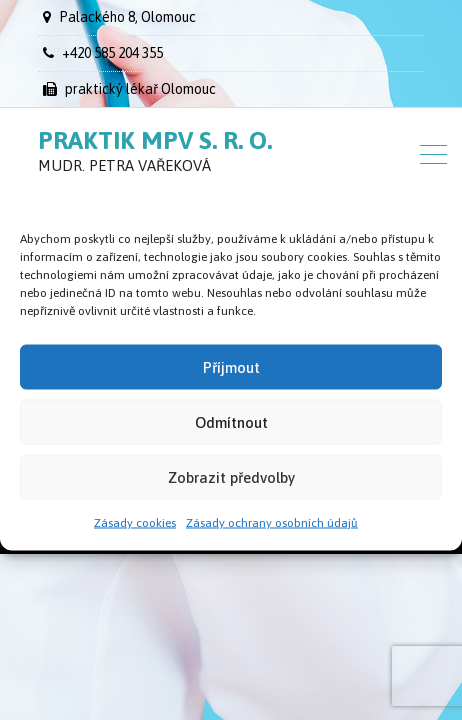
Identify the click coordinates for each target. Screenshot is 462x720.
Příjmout (231, 366)
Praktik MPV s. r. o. (155, 140)
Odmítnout (231, 421)
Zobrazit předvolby (231, 476)
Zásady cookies (135, 523)
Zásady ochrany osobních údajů (272, 523)
